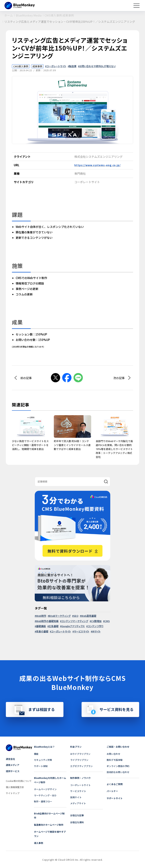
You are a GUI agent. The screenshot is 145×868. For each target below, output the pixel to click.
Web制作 (41, 616)
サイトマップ (13, 793)
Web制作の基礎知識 (47, 621)
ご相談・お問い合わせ (118, 747)
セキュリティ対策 (43, 760)
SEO (76, 616)
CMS (107, 621)
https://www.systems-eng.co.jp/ (98, 165)
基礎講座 (41, 626)
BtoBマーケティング (60, 616)
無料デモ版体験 (115, 760)
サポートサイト (115, 798)
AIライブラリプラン (80, 754)
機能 (36, 754)
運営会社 (10, 759)
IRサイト (96, 631)
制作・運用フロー (43, 801)
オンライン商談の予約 (118, 766)
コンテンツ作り (96, 626)
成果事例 (37, 66)
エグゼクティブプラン (81, 766)
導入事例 (39, 843)
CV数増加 (96, 621)
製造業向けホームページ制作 (49, 825)
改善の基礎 (42, 631)
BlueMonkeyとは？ (44, 747)
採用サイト (76, 797)
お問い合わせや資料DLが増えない (98, 66)
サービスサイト (82, 631)
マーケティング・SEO (45, 795)
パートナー (112, 791)
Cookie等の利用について (19, 781)
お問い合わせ (113, 754)
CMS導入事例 (21, 66)
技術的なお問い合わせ (118, 772)
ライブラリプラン (79, 760)
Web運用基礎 (89, 616)
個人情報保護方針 (15, 787)
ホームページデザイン (45, 789)
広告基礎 (54, 626)
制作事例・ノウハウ (80, 778)
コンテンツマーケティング (75, 621)
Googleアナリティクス (73, 626)
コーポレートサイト (56, 66)
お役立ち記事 (77, 815)
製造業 (73, 66)
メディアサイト (78, 803)
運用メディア (13, 765)
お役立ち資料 (77, 822)
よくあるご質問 (115, 784)
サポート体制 (41, 766)
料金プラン (76, 747)
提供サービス (13, 771)
